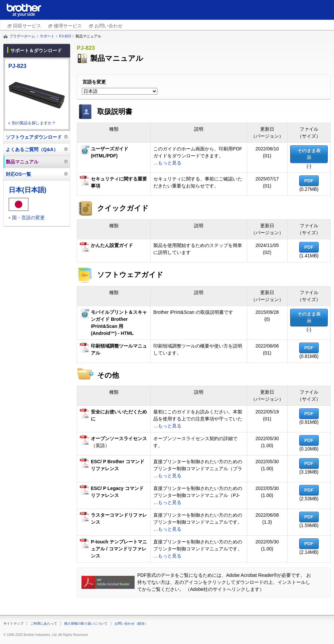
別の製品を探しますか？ (34, 123)
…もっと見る (167, 163)
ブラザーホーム (22, 36)
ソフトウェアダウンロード (34, 137)
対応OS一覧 (18, 174)
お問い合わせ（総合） (131, 623)
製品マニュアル (22, 162)
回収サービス (27, 26)
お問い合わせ (109, 26)
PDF (309, 180)
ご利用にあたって (44, 623)
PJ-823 (65, 36)
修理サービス (68, 26)
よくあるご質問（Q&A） (32, 149)
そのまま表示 (309, 154)
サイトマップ (13, 623)
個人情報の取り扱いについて (86, 623)
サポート (47, 36)
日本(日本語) (28, 190)
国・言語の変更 (28, 218)
